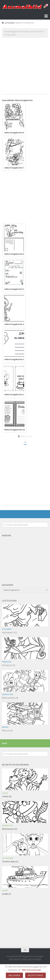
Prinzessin (7, 662)
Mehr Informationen (31, 970)
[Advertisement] (25, 65)
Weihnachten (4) (10, 698)
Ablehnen (14, 975)
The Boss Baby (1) (10, 861)
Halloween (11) (10, 632)
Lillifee (5, 793)
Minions (5, 727)
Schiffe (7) (6, 894)
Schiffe (5, 891)
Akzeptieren (35, 975)
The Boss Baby (8, 858)
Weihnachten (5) (10, 829)
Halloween (7, 629)
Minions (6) (7, 731)
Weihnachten (8, 694)
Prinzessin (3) (9, 665)
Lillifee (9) (7, 796)
